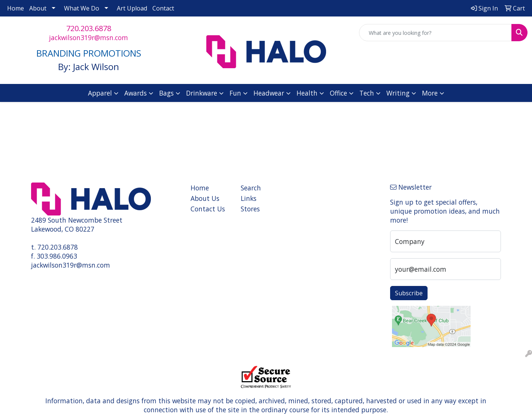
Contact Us (208, 209)
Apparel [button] (100, 93)
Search (251, 188)
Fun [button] (235, 93)
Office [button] (338, 93)
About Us (205, 198)
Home (16, 8)
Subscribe (409, 293)
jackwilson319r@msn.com (89, 37)
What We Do (82, 8)
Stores (250, 209)
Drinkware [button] (202, 93)
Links (249, 198)
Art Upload (132, 8)
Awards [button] (136, 93)
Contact (163, 8)
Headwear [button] (269, 93)
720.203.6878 (89, 28)
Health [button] (307, 93)
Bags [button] (166, 93)
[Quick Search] (435, 33)
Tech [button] (367, 93)
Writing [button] (398, 93)
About (38, 8)
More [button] (430, 93)
